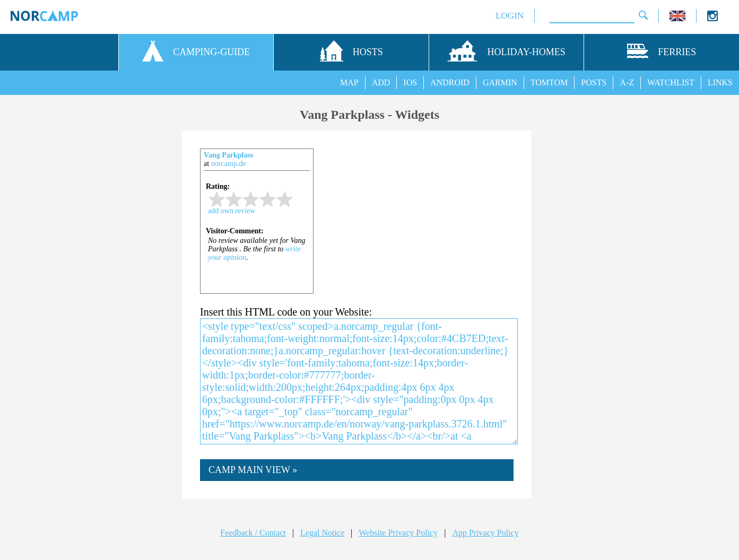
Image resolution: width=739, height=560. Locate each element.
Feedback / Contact (253, 533)
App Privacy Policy (485, 533)
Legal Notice (322, 533)
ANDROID (450, 82)
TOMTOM (549, 82)
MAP (349, 82)
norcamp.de (229, 164)
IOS (410, 82)
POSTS (594, 82)
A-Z (627, 82)
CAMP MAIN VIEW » (253, 470)
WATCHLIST (671, 82)
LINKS (720, 82)
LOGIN (510, 16)
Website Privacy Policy (398, 533)
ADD (381, 82)
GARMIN (500, 82)
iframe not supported (257, 229)
